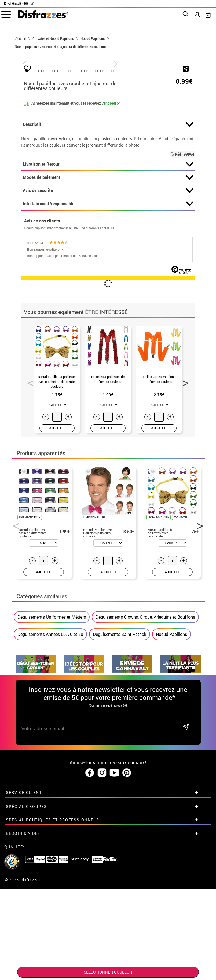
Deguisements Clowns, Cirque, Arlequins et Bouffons (145, 744)
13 (130, 198)
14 (135, 198)
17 (151, 198)
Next (184, 508)
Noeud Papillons (171, 761)
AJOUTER (57, 555)
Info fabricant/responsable (108, 330)
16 (146, 198)
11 (119, 198)
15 (140, 198)
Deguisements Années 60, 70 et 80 (50, 761)
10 (114, 198)
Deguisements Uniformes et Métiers (52, 744)
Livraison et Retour (108, 291)
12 (124, 198)
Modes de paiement (108, 304)
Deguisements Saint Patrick (120, 761)
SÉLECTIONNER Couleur (108, 972)
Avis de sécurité (108, 317)
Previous (29, 508)
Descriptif (108, 251)
